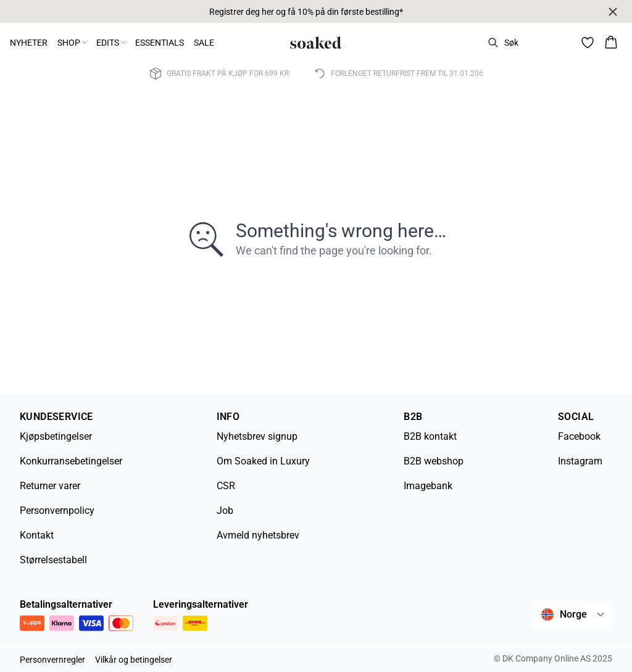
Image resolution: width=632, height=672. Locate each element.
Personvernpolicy (57, 510)
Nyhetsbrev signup (257, 436)
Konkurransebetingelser (71, 461)
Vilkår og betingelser (134, 660)
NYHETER (29, 43)
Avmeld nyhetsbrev (258, 535)
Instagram (580, 461)
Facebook (579, 436)
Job (225, 510)
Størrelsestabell (53, 560)
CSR (226, 486)
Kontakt (37, 535)
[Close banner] (613, 12)
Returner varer (50, 486)
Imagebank (428, 486)
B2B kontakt (430, 436)
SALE (204, 43)
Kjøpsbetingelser (56, 436)
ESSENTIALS (160, 43)
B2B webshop (434, 461)
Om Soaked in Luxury (263, 461)
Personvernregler (52, 660)
